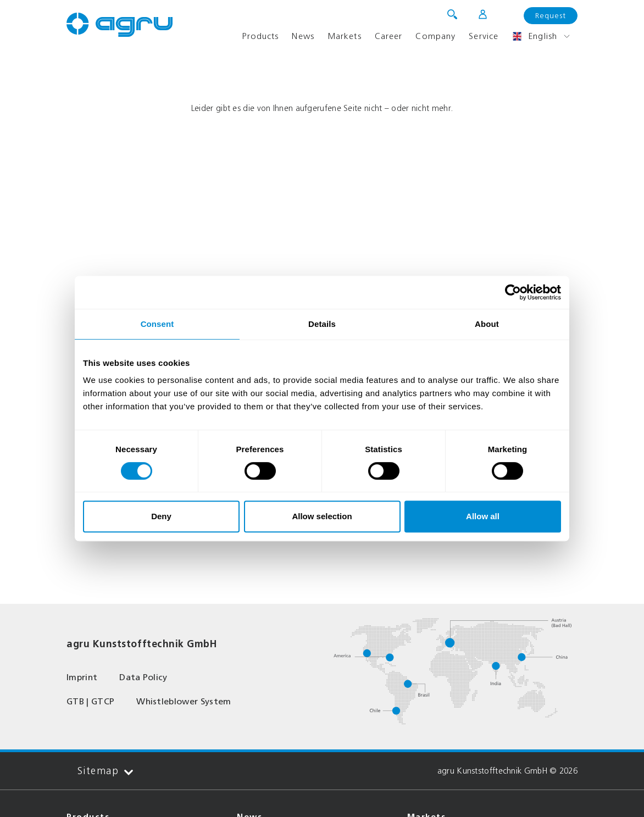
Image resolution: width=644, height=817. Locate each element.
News (303, 36)
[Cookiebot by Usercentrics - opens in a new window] (513, 292)
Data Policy (143, 677)
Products (260, 36)
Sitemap (105, 771)
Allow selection (322, 516)
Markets (345, 36)
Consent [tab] (157, 324)
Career (389, 36)
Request (551, 16)
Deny (161, 516)
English (534, 36)
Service (484, 36)
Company (435, 36)
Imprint (82, 677)
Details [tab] (322, 324)
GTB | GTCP (90, 701)
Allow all (483, 516)
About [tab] (487, 324)
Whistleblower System (184, 701)
